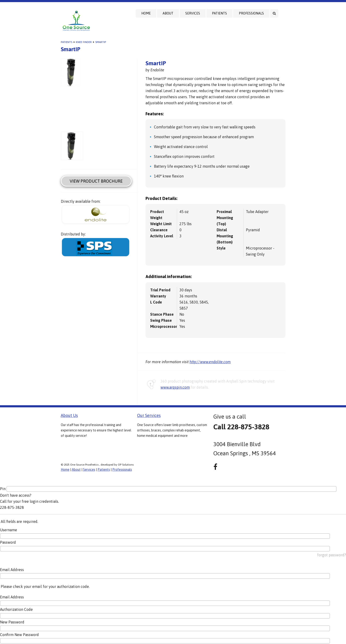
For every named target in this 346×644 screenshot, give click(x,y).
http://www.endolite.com (210, 362)
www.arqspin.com (175, 387)
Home (146, 13)
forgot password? (332, 555)
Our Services (149, 415)
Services (193, 13)
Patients (219, 13)
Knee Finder (84, 42)
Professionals (251, 13)
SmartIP (101, 42)
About (168, 13)
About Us (69, 415)
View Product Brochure (96, 181)
